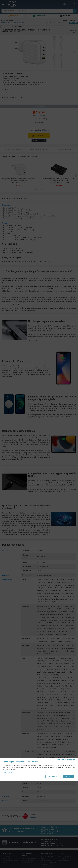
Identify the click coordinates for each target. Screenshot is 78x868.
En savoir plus (7, 772)
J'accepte (68, 776)
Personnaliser (53, 776)
